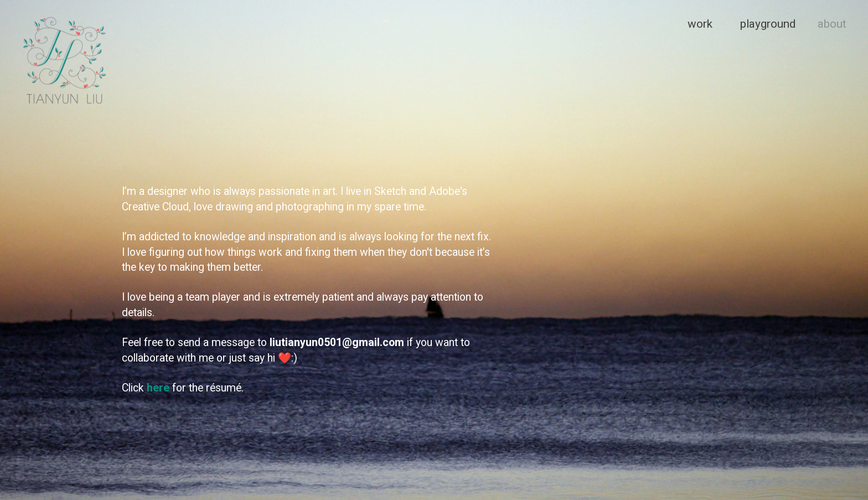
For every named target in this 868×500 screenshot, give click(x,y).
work (700, 24)
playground (768, 24)
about (832, 24)
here (158, 388)
